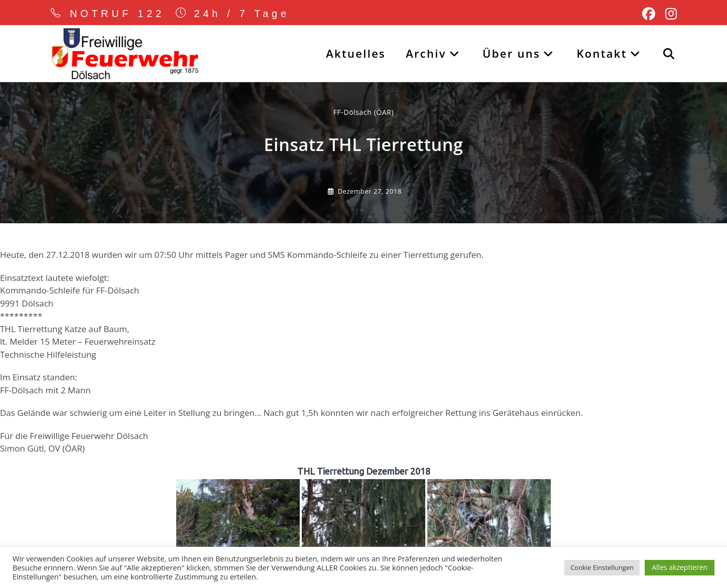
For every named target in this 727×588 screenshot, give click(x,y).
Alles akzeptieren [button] (680, 567)
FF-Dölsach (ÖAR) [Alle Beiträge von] (364, 113)
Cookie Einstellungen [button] (602, 567)
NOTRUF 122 (117, 14)
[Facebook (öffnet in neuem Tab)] (649, 14)
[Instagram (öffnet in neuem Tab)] (669, 14)
